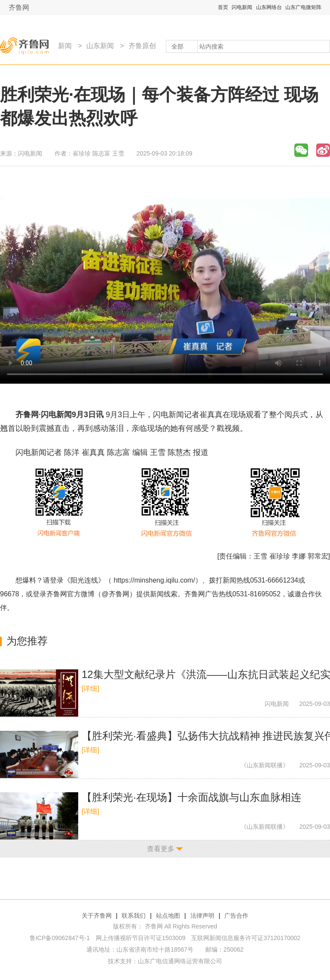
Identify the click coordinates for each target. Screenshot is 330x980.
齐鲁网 (19, 8)
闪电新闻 (242, 7)
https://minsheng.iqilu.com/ (154, 580)
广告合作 (236, 916)
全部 (177, 46)
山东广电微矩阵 (303, 7)
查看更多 (161, 849)
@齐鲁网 (116, 594)
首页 (223, 7)
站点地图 (168, 916)
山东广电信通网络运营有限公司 (180, 961)
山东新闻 (100, 46)
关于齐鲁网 (97, 916)
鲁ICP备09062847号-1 (60, 938)
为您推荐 (27, 641)
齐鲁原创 (142, 46)
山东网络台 (269, 7)
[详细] (90, 688)
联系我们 (134, 916)
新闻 (65, 46)
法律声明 (202, 916)
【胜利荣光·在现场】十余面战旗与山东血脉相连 (191, 797)
